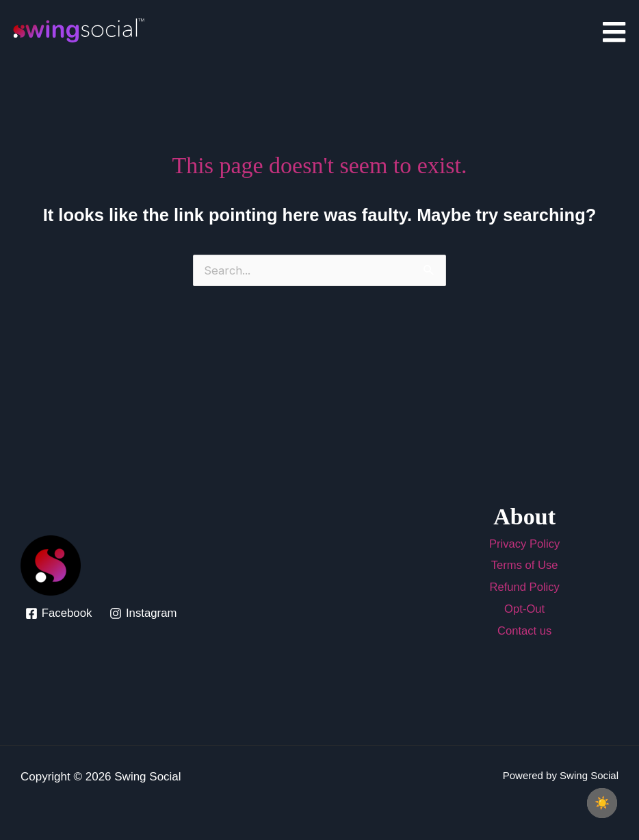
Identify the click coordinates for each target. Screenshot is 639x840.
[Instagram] (144, 613)
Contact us (524, 630)
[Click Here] (614, 33)
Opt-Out (524, 608)
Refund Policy (524, 587)
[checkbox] (602, 803)
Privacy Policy (525, 544)
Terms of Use (525, 565)
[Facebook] (59, 613)
